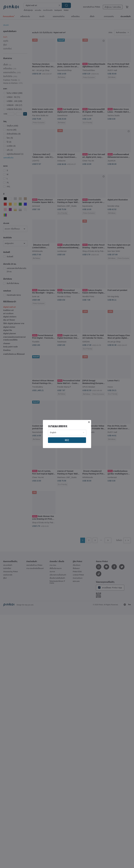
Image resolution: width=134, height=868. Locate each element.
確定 (67, 440)
